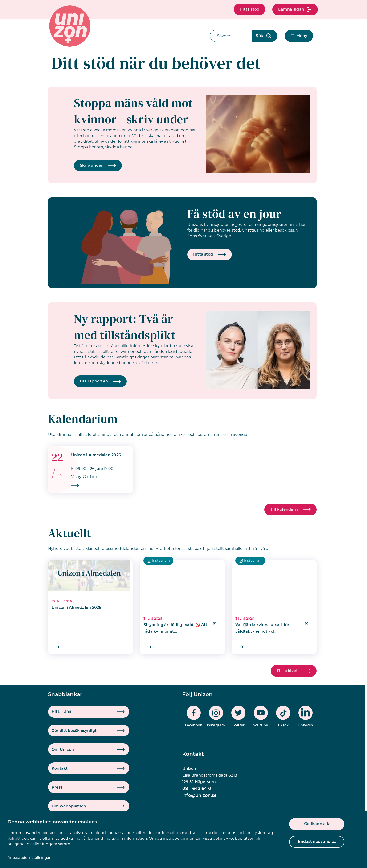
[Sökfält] (231, 36)
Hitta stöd (249, 9)
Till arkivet (294, 671)
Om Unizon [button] (63, 750)
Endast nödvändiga (317, 841)
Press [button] (57, 787)
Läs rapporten (100, 381)
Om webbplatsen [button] (69, 806)
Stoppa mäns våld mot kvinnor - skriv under (133, 111)
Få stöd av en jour (234, 214)
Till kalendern (290, 509)
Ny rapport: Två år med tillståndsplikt (125, 327)
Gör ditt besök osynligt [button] (74, 731)
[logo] (70, 26)
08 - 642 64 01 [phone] (198, 789)
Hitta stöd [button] (61, 712)
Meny (299, 36)
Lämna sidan (295, 9)
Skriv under (98, 165)
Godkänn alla (317, 824)
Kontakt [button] (60, 768)
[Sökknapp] (265, 36)
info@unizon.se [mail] (199, 795)
